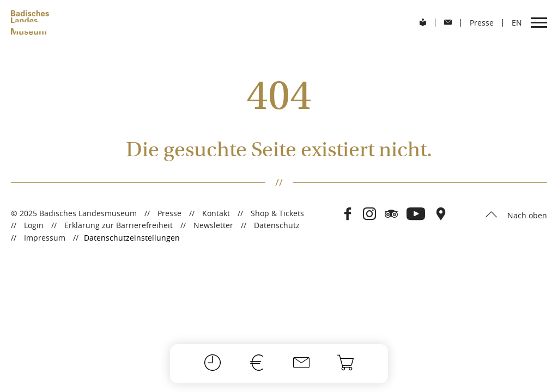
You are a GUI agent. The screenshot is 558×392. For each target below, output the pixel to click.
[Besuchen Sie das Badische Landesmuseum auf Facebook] (348, 214)
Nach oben (526, 215)
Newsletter (213, 225)
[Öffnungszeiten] (213, 364)
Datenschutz (277, 225)
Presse (169, 213)
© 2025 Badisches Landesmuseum (74, 213)
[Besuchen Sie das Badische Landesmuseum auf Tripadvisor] (391, 214)
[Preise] (257, 364)
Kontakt (216, 213)
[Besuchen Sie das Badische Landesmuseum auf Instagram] (369, 214)
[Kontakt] (301, 364)
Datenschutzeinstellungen (132, 238)
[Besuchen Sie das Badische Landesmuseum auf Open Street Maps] (441, 214)
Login (34, 225)
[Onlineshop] (345, 364)
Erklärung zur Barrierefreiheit (119, 225)
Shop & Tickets (277, 213)
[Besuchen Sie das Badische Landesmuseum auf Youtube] (416, 214)
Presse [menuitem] (482, 23)
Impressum (45, 238)
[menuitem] (423, 23)
